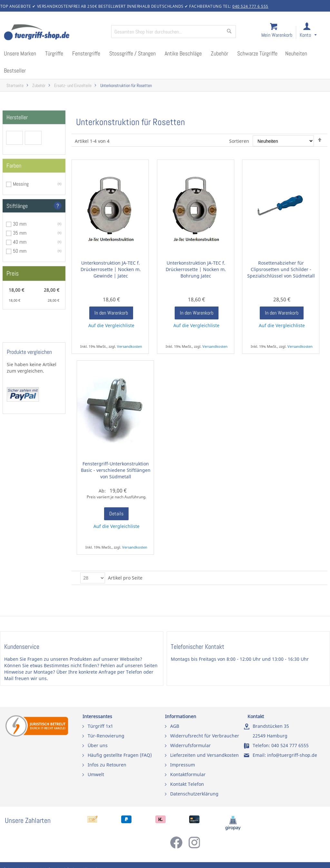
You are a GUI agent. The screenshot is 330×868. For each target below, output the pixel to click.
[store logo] (55, 33)
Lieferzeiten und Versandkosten (204, 755)
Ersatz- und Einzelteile (73, 86)
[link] (313, 33)
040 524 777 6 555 (250, 6)
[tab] (34, 117)
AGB (175, 726)
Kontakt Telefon (187, 784)
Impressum (183, 765)
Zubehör (39, 86)
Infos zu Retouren (107, 765)
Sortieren (239, 141)
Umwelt (96, 774)
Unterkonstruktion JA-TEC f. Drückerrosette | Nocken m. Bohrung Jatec (196, 269)
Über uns (98, 745)
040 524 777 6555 (290, 745)
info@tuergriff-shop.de (292, 755)
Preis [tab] (13, 273)
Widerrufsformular (190, 745)
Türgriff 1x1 (100, 726)
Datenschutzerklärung (194, 794)
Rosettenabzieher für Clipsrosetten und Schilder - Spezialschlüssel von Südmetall (281, 269)
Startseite (15, 86)
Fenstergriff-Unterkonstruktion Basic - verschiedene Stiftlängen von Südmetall (116, 470)
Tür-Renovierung (106, 736)
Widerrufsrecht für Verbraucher (205, 736)
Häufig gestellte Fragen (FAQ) (120, 755)
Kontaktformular (188, 774)
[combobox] (174, 32)
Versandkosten (130, 346)
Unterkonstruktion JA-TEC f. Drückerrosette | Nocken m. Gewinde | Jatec (111, 269)
